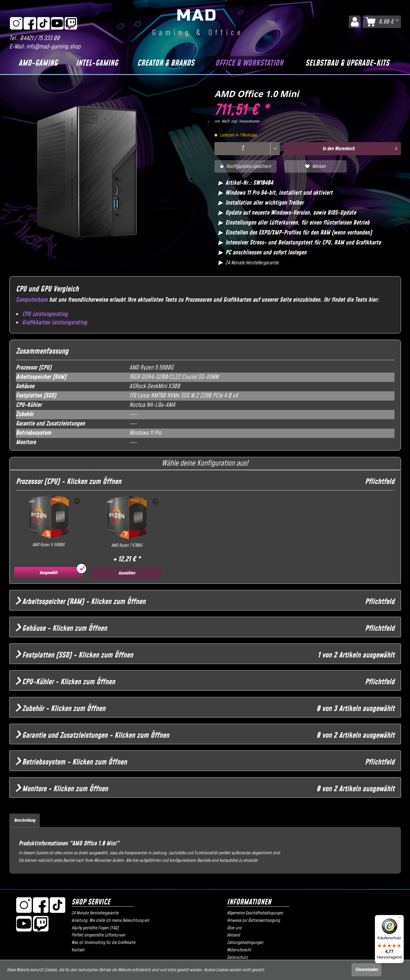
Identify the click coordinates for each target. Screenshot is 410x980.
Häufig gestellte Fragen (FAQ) (95, 928)
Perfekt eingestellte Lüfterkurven (98, 935)
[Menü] (400, 919)
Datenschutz (237, 958)
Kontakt (78, 950)
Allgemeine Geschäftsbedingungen (255, 913)
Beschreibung (25, 820)
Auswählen (127, 573)
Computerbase (32, 300)
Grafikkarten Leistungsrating (55, 323)
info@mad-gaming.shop (53, 47)
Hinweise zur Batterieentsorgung (253, 921)
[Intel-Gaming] (97, 63)
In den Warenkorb (360, 148)
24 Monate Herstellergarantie (95, 913)
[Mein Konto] (355, 22)
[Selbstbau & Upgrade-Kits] (347, 63)
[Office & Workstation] (249, 63)
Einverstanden (366, 970)
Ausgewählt (48, 573)
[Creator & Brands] (166, 63)
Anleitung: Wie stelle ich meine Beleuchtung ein (110, 921)
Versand (233, 935)
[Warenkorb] (382, 22)
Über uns (234, 928)
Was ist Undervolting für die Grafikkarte (103, 943)
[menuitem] (355, 22)
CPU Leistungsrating (45, 314)
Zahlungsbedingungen (245, 943)
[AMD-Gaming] (38, 63)
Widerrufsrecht (239, 950)
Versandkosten (249, 121)
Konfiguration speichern (246, 166)
